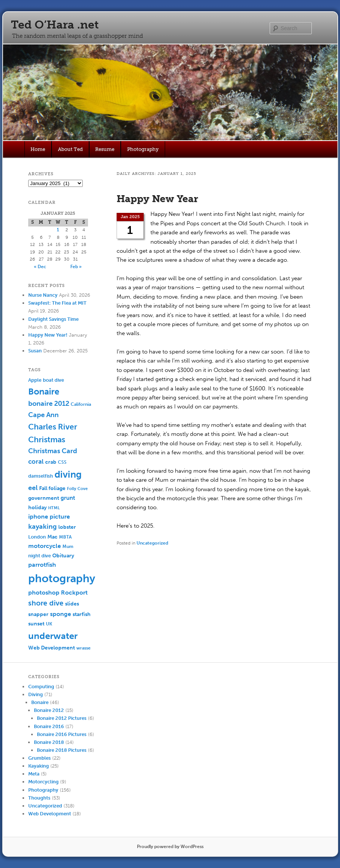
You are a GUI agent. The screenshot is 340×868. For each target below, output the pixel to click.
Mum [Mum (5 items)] (68, 546)
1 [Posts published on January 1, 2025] (58, 230)
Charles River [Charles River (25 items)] (53, 427)
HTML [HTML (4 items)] (54, 508)
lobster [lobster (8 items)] (67, 527)
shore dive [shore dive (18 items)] (46, 603)
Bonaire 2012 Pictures (62, 718)
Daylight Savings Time (53, 319)
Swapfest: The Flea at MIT (57, 303)
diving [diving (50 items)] (68, 474)
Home (38, 149)
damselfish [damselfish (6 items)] (41, 476)
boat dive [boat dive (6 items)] (53, 380)
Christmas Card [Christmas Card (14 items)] (53, 451)
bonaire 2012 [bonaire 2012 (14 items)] (49, 404)
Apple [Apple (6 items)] (35, 380)
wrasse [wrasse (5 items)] (83, 648)
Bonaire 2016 (49, 726)
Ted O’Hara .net (55, 25)
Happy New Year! (48, 335)
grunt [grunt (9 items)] (68, 498)
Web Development (50, 814)
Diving (36, 694)
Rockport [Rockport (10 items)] (74, 593)
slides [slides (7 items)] (72, 604)
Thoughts (39, 798)
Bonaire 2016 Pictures (62, 734)
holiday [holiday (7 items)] (37, 508)
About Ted (70, 149)
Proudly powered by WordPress (170, 847)
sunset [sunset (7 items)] (36, 624)
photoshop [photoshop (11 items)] (44, 593)
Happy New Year (157, 199)
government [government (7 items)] (44, 498)
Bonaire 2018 (49, 742)
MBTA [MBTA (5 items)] (65, 537)
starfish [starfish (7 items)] (82, 614)
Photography (143, 149)
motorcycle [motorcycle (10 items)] (45, 546)
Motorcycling (43, 782)
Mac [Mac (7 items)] (52, 537)
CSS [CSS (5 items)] (62, 462)
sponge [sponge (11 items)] (61, 614)
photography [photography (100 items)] (62, 578)
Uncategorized (152, 543)
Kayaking (39, 766)
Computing (41, 687)
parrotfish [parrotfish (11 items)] (42, 565)
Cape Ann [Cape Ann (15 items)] (43, 415)
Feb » (76, 267)
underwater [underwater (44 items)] (53, 636)
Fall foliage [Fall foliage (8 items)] (52, 488)
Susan (35, 351)
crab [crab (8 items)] (51, 462)
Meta (34, 774)
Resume (105, 149)
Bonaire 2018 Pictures (62, 750)
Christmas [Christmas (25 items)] (47, 439)
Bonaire (40, 702)
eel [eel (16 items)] (33, 488)
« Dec (40, 267)
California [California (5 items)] (81, 404)
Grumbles (39, 758)
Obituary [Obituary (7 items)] (63, 556)
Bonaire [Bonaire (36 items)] (44, 392)
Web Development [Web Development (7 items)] (52, 648)
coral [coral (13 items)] (36, 461)
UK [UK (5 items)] (49, 624)
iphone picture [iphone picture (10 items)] (49, 517)
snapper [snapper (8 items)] (38, 614)
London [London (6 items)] (37, 537)
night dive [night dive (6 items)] (39, 556)
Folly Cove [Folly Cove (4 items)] (77, 489)
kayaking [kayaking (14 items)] (42, 527)
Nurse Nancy (43, 295)
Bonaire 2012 (49, 710)
